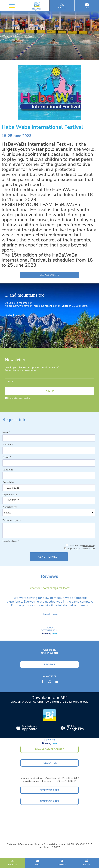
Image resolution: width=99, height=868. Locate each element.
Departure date (10, 494)
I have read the (19, 398)
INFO (37, 863)
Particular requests (12, 520)
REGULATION (49, 763)
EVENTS (87, 863)
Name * (6, 432)
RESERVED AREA (49, 790)
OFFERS (62, 863)
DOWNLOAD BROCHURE (49, 749)
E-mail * (7, 457)
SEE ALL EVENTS (49, 275)
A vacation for (10, 507)
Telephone (8, 470)
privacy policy (24, 398)
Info (87, 6)
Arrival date (8, 482)
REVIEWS (49, 665)
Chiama (62, 6)
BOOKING (12, 863)
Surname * (8, 445)
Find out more (15, 315)
